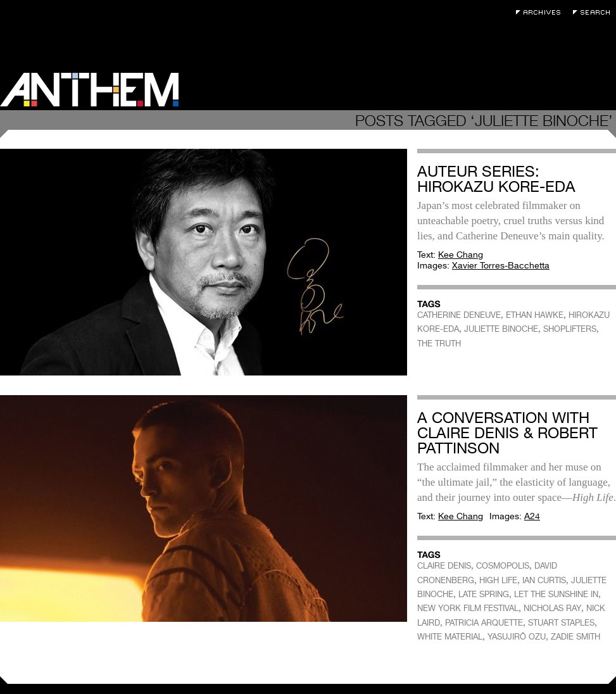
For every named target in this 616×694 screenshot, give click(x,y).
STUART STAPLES (561, 623)
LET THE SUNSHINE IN (556, 594)
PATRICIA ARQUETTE (484, 623)
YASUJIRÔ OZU (517, 637)
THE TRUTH (439, 344)
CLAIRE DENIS (444, 566)
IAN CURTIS (544, 580)
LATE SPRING (484, 594)
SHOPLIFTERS (570, 329)
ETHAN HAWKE (535, 315)
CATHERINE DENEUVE (459, 315)
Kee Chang (461, 255)
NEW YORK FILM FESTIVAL (468, 608)
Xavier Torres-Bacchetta (501, 265)
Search (594, 12)
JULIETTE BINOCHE (501, 329)
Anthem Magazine (89, 90)
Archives (541, 12)
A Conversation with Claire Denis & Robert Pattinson (507, 433)
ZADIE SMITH (575, 637)
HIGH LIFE (498, 580)
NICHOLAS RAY (552, 608)
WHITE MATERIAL (450, 637)
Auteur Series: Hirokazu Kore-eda (496, 179)
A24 (532, 516)
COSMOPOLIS (503, 566)
